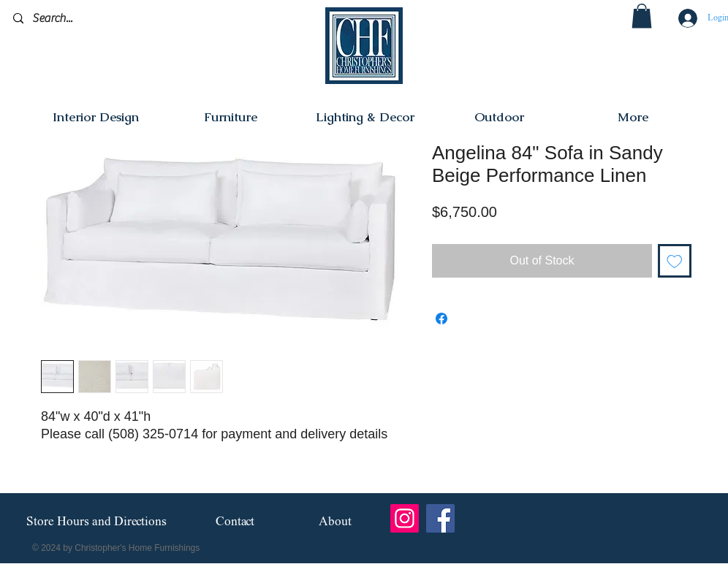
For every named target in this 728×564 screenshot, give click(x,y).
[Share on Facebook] (441, 319)
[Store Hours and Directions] (96, 522)
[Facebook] (440, 518)
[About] (335, 522)
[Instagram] (405, 518)
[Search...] (82, 19)
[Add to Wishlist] (675, 261)
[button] (642, 16)
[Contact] (235, 522)
